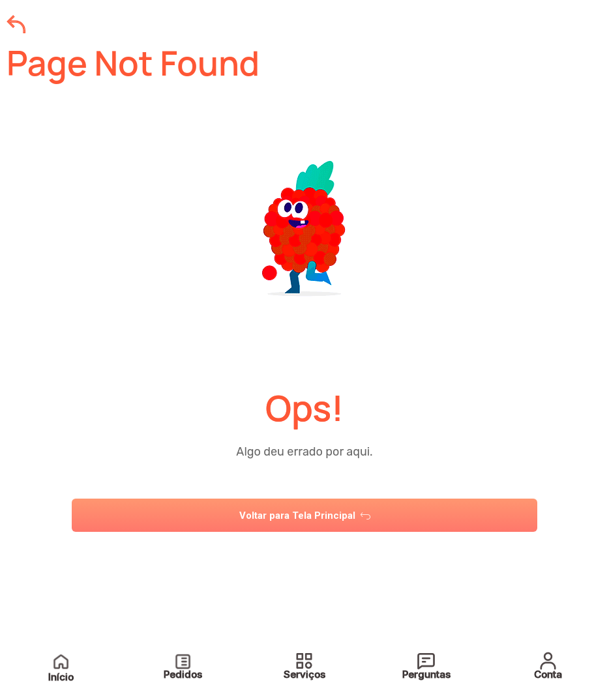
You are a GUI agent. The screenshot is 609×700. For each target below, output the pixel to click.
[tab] (304, 556)
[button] (304, 556)
